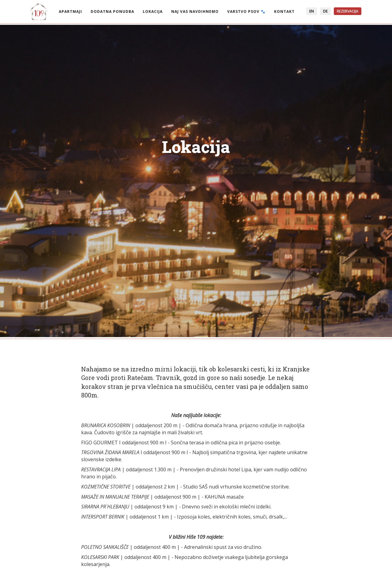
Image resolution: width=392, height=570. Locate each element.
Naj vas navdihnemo (195, 12)
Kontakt (284, 12)
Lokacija (153, 12)
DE (325, 11)
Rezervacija (348, 11)
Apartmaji (70, 12)
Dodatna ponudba (112, 12)
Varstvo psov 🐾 (246, 12)
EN (312, 11)
